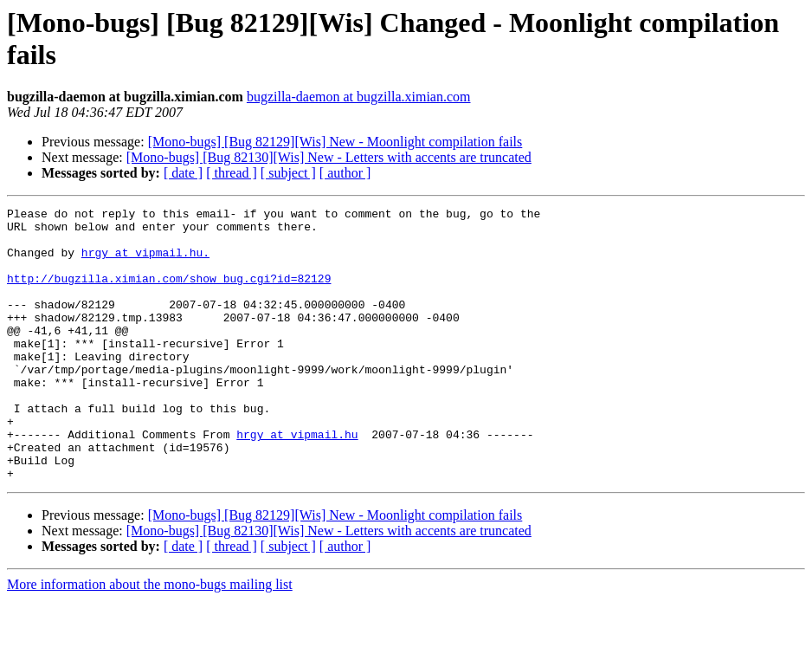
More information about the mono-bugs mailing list (150, 639)
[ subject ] (288, 173)
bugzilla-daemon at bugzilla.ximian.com (359, 97)
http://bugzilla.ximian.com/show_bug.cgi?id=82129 (169, 294)
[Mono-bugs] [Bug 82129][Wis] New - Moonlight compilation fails (335, 142)
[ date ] (183, 173)
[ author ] (345, 173)
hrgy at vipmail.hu (297, 481)
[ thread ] (232, 173)
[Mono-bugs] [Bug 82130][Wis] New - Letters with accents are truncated (329, 157)
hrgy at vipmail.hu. (145, 262)
